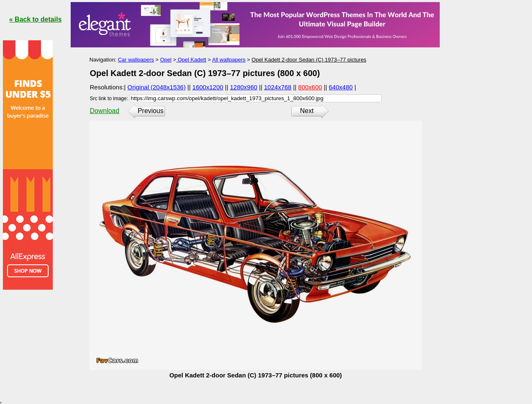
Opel (166, 60)
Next (307, 111)
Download (105, 111)
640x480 (341, 87)
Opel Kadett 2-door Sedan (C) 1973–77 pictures (309, 60)
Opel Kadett (191, 60)
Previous (150, 111)
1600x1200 (208, 87)
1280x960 (244, 87)
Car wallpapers (136, 60)
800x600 (310, 87)
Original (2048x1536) (157, 87)
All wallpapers (229, 60)
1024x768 (278, 87)
